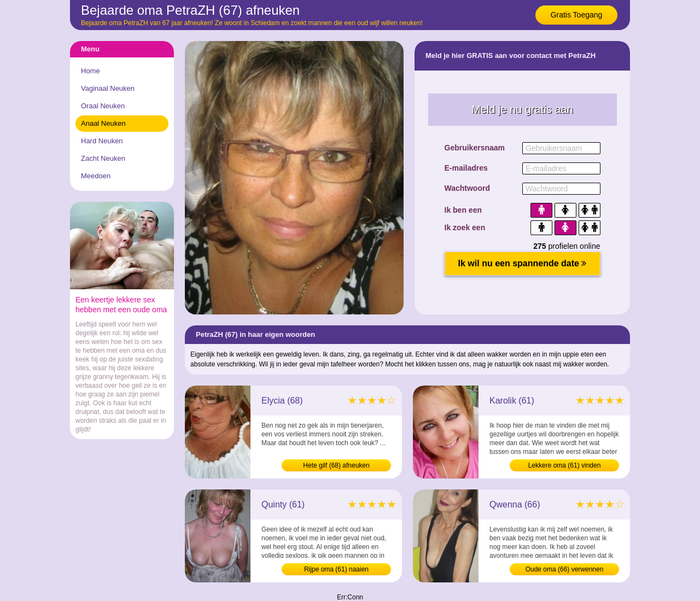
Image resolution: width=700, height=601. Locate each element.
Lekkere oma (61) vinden (565, 465)
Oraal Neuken (103, 106)
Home (91, 71)
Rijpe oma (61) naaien (336, 569)
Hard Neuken (102, 141)
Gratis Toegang (577, 15)
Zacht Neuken (103, 158)
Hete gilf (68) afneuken (336, 465)
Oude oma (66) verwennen (565, 569)
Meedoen (96, 176)
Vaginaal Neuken (108, 88)
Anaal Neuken (103, 123)
